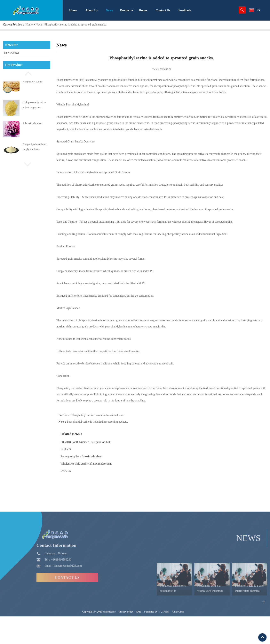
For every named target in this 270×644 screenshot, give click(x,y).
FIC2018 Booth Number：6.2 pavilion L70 (96, 442)
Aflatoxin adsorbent (32, 123)
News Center (12, 53)
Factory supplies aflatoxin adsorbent (91, 456)
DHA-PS (76, 449)
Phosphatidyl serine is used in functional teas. (108, 415)
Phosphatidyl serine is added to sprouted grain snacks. (76, 25)
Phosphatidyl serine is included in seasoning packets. (107, 422)
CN (255, 10)
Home (29, 25)
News (39, 25)
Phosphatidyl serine (32, 82)
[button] (27, 73)
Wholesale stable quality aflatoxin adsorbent (96, 464)
